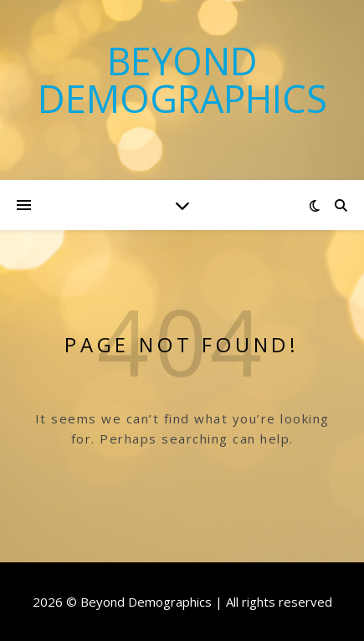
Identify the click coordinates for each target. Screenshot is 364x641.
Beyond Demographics (182, 79)
